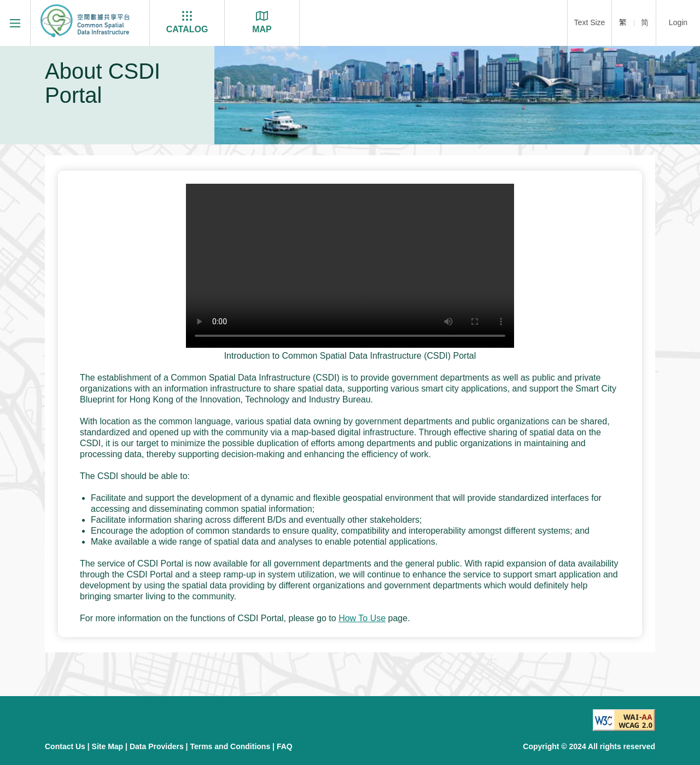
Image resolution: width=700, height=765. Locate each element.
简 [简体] (645, 22)
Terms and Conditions (230, 746)
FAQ (285, 746)
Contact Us (65, 746)
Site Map (108, 746)
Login (678, 22)
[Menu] (15, 23)
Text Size (590, 22)
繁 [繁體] (623, 22)
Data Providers (157, 746)
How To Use (362, 618)
